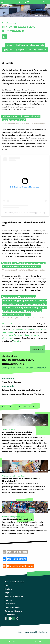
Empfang (8, 589)
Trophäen (9, 593)
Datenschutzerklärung (14, 596)
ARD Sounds (37, 45)
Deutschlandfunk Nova (14, 582)
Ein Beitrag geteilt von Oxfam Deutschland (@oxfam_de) (25, 213)
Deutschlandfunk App (17, 45)
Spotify (8, 50)
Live (13, 641)
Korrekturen (10, 603)
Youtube (17, 341)
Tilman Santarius (9, 324)
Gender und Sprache (13, 611)
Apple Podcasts (23, 50)
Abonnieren (40, 50)
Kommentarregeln (12, 607)
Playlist (38, 641)
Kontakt (8, 585)
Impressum (9, 600)
